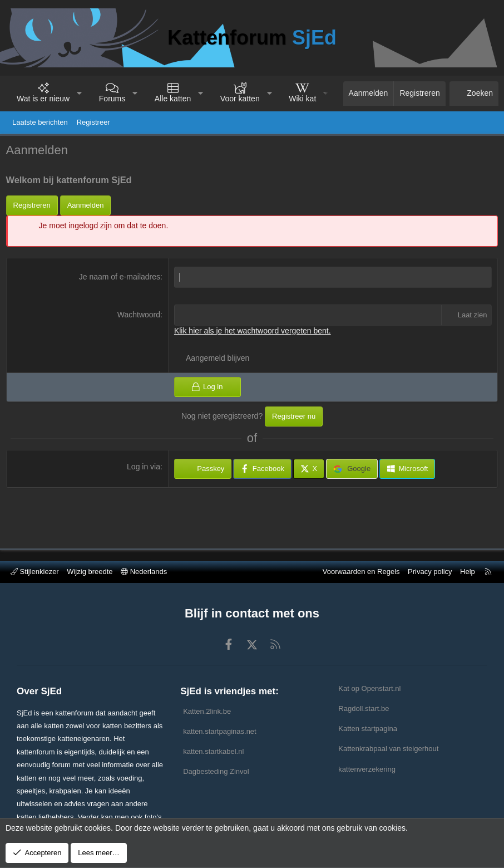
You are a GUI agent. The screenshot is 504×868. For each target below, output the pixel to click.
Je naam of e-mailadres (120, 279)
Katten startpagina (368, 729)
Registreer (93, 122)
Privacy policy (430, 572)
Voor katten (240, 99)
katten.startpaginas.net (220, 731)
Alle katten (173, 99)
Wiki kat (302, 99)
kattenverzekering (367, 769)
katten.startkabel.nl (213, 751)
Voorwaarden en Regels (361, 572)
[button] (80, 94)
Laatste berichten (40, 122)
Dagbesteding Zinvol (216, 771)
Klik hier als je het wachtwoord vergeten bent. (253, 333)
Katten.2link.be (207, 711)
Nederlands (144, 572)
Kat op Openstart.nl (369, 688)
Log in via (145, 469)
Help (468, 572)
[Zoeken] (474, 94)
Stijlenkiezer (35, 572)
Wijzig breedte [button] (90, 572)
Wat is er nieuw (43, 99)
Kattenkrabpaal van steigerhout (388, 749)
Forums (112, 99)
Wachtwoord (139, 317)
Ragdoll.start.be (364, 708)
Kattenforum (252, 38)
